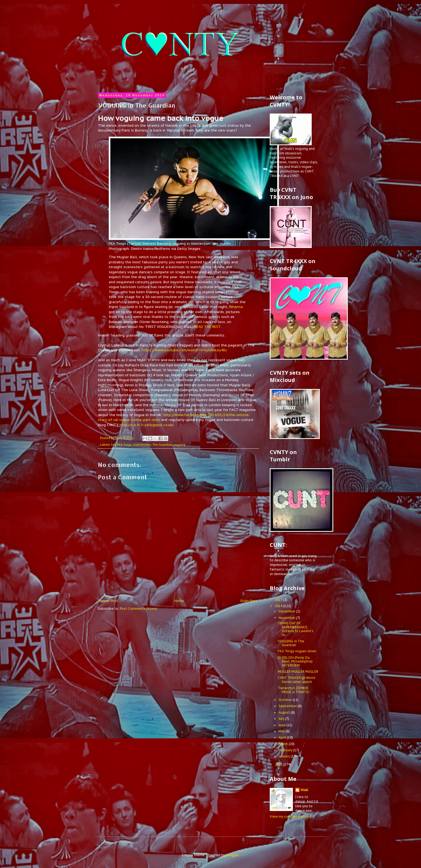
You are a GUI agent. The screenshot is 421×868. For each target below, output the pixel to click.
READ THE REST (207, 327)
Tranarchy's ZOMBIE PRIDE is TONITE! (294, 690)
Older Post (249, 601)
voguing (180, 445)
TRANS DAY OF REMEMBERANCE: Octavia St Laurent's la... (296, 629)
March (284, 744)
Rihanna (236, 307)
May (282, 731)
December (287, 611)
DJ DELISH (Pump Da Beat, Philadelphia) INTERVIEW (295, 661)
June (283, 725)
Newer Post (109, 601)
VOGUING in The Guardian (291, 643)
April (283, 737)
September (288, 706)
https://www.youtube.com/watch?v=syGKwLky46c (184, 350)
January (285, 756)
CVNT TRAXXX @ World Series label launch (297, 680)
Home (179, 601)
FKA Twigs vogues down (297, 651)
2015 (279, 600)
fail (113, 445)
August (285, 712)
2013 (279, 764)
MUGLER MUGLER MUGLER (298, 672)
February (286, 750)
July (282, 719)
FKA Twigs (124, 445)
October (286, 700)
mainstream (142, 445)
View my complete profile (291, 816)
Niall (304, 790)
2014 (279, 606)
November (287, 618)
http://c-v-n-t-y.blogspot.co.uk (146, 425)
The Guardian (162, 445)
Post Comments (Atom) (138, 609)
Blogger (232, 855)
